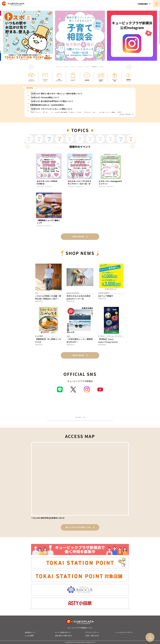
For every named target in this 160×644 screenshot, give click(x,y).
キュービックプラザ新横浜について (80, 628)
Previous (31, 67)
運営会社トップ (30, 632)
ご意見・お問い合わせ (92, 636)
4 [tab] (80, 67)
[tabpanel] (80, 36)
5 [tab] (87, 67)
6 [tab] (94, 67)
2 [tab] (66, 67)
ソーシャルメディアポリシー (124, 632)
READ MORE (126, 114)
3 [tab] (73, 67)
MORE (80, 417)
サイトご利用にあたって (63, 632)
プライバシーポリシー (92, 632)
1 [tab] (59, 67)
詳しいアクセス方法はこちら (80, 527)
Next (129, 67)
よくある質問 (29, 636)
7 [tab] (101, 67)
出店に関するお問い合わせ (64, 636)
